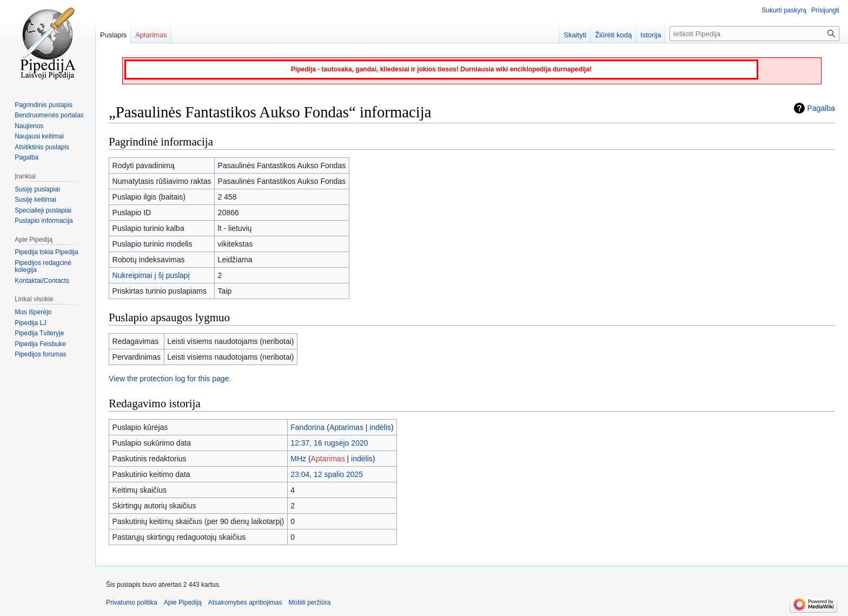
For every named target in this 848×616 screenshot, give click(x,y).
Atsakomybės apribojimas (245, 602)
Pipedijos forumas (40, 354)
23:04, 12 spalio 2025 (327, 474)
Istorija (651, 35)
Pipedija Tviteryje (39, 333)
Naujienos (29, 126)
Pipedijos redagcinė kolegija (43, 267)
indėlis (380, 427)
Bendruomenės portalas (49, 115)
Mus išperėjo (33, 312)
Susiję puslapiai (37, 189)
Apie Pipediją (183, 602)
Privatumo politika (132, 602)
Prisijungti (825, 10)
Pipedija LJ (31, 323)
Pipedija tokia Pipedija (46, 252)
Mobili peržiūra (310, 602)
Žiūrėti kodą (613, 35)
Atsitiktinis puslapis (42, 147)
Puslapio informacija (44, 221)
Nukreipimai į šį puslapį (151, 275)
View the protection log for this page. (170, 379)
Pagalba (821, 108)
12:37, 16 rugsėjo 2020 (329, 443)
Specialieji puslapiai (43, 210)
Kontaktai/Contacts (42, 281)
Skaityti (575, 35)
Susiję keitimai (35, 200)
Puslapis (113, 35)
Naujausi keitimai (39, 136)
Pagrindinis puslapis (44, 105)
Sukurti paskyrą (784, 10)
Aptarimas (346, 427)
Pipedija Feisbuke (40, 344)
